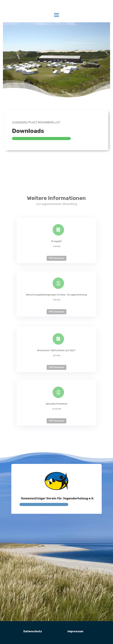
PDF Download (56, 258)
